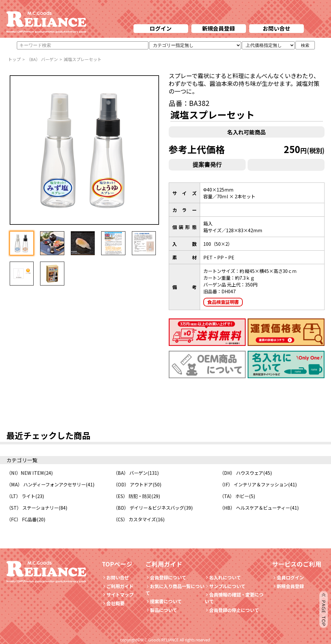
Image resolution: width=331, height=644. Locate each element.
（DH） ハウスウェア (241, 473)
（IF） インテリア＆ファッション (254, 484)
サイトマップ (118, 594)
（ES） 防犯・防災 (132, 496)
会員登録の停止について (234, 610)
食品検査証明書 (223, 302)
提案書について (164, 601)
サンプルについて (225, 586)
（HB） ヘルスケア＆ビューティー (255, 508)
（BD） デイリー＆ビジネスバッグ (149, 508)
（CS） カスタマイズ (134, 519)
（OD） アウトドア (133, 484)
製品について (161, 610)
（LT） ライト (21, 496)
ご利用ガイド (118, 586)
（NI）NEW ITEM (25, 473)
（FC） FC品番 (21, 519)
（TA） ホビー (234, 496)
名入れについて (223, 577)
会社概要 (113, 603)
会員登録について (166, 577)
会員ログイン (288, 577)
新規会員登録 (219, 28)
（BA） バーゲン (130, 473)
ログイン (161, 28)
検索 (305, 45)
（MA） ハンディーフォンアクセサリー (46, 484)
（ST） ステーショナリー (32, 508)
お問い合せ (277, 28)
